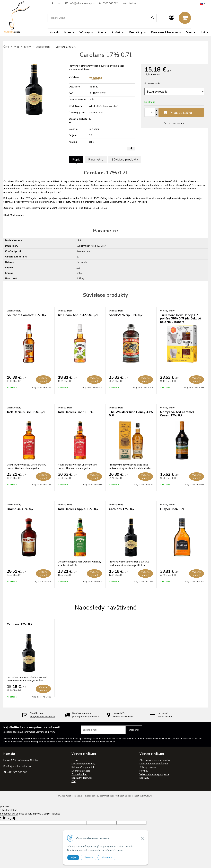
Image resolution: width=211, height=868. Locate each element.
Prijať (73, 857)
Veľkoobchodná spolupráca (154, 774)
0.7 (78, 268)
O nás (75, 760)
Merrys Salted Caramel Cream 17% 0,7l (177, 414)
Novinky (144, 771)
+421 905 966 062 (17, 772)
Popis (76, 159)
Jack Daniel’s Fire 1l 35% (76, 412)
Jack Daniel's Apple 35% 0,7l (79, 509)
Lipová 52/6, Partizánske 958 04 (21, 760)
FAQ (74, 781)
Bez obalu (82, 262)
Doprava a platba (81, 771)
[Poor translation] (12, 818)
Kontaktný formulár (82, 778)
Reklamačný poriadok (83, 767)
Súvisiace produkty (125, 159)
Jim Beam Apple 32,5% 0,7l (78, 315)
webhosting (121, 796)
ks (153, 113)
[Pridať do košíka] (174, 112)
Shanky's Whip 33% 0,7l (126, 315)
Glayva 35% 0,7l (172, 509)
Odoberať (134, 730)
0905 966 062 (110, 3)
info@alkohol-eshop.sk (82, 3)
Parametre (96, 159)
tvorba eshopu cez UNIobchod (100, 796)
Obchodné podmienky (83, 764)
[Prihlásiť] (172, 18)
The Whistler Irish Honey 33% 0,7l (131, 414)
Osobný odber (79, 774)
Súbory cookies (148, 767)
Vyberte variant (43, 380)
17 (78, 257)
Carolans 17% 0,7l (122, 509)
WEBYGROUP (147, 796)
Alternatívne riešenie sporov (155, 760)
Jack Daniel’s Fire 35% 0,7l (26, 412)
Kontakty (144, 778)
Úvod (59, 3)
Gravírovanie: (153, 84)
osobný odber (129, 3)
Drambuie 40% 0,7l (21, 509)
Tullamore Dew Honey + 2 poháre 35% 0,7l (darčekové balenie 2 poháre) (181, 318)
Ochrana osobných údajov (154, 764)
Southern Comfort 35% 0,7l (27, 315)
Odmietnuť (106, 857)
